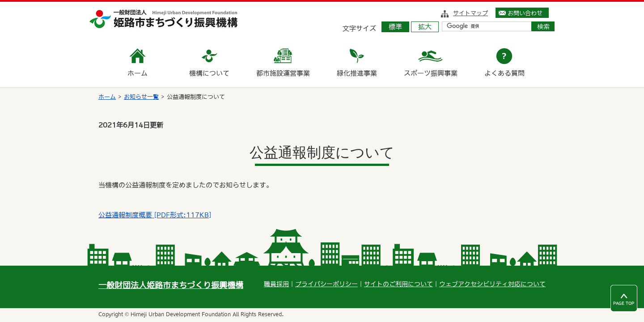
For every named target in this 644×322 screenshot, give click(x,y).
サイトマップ (470, 13)
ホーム (107, 97)
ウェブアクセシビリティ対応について (492, 284)
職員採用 (276, 284)
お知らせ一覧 (141, 97)
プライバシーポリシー (326, 284)
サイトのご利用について (398, 284)
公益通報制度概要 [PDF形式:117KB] (155, 215)
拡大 (425, 27)
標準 (395, 27)
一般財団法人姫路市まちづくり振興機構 (171, 285)
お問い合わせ (525, 13)
